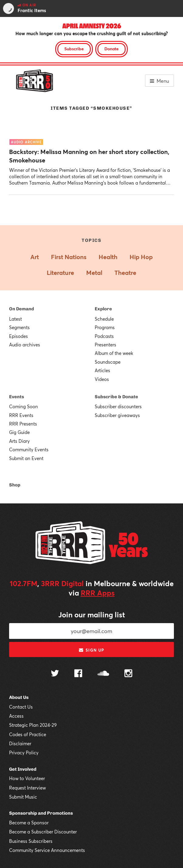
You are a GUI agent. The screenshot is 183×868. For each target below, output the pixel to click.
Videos (102, 379)
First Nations (69, 257)
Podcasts (104, 336)
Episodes (19, 336)
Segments (19, 327)
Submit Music (23, 797)
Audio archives (25, 345)
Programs (105, 327)
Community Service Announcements (47, 850)
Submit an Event (26, 458)
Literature (60, 273)
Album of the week (114, 353)
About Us (19, 697)
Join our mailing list (92, 615)
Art (35, 257)
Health (108, 257)
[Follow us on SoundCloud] (103, 674)
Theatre (125, 273)
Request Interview (27, 788)
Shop (15, 485)
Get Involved (23, 769)
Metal (94, 273)
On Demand (22, 309)
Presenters (105, 345)
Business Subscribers (31, 841)
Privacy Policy (24, 753)
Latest (15, 319)
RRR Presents (23, 424)
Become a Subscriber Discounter (43, 832)
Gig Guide (19, 432)
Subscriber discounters (118, 406)
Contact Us (21, 707)
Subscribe (74, 49)
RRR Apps (98, 593)
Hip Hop (141, 257)
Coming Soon (24, 406)
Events (17, 397)
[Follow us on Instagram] (128, 674)
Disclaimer (20, 743)
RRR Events (21, 415)
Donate (112, 49)
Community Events (29, 449)
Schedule (104, 319)
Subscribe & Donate (116, 397)
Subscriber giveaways (117, 415)
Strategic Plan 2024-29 (33, 725)
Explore (103, 309)
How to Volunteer (27, 778)
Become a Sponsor (29, 823)
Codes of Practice (28, 734)
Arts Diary (19, 441)
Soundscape (108, 362)
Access (16, 716)
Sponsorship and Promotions (41, 813)
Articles (102, 370)
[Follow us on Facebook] (78, 674)
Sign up (91, 650)
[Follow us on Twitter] (55, 674)
